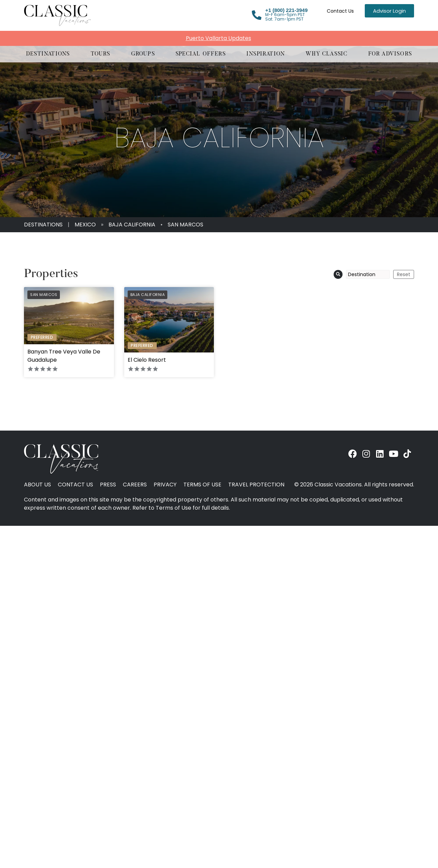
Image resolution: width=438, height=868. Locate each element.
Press (108, 485)
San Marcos (185, 225)
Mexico (85, 225)
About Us (37, 485)
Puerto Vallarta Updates (218, 38)
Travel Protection (256, 485)
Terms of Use (202, 485)
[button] (48, 54)
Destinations (43, 225)
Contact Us (340, 11)
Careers (135, 485)
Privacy (165, 485)
